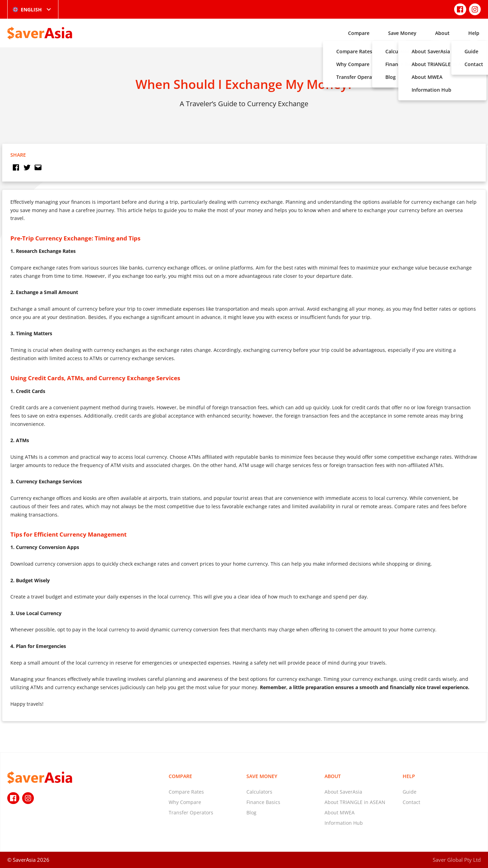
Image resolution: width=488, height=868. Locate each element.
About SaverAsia (343, 792)
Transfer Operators (191, 812)
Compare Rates (186, 792)
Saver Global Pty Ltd (457, 860)
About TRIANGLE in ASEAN (355, 802)
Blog (251, 812)
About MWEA (340, 812)
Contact (411, 802)
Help (474, 33)
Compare (359, 33)
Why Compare (185, 802)
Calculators (259, 792)
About (442, 33)
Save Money (402, 33)
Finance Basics (263, 802)
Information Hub (344, 823)
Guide (410, 792)
